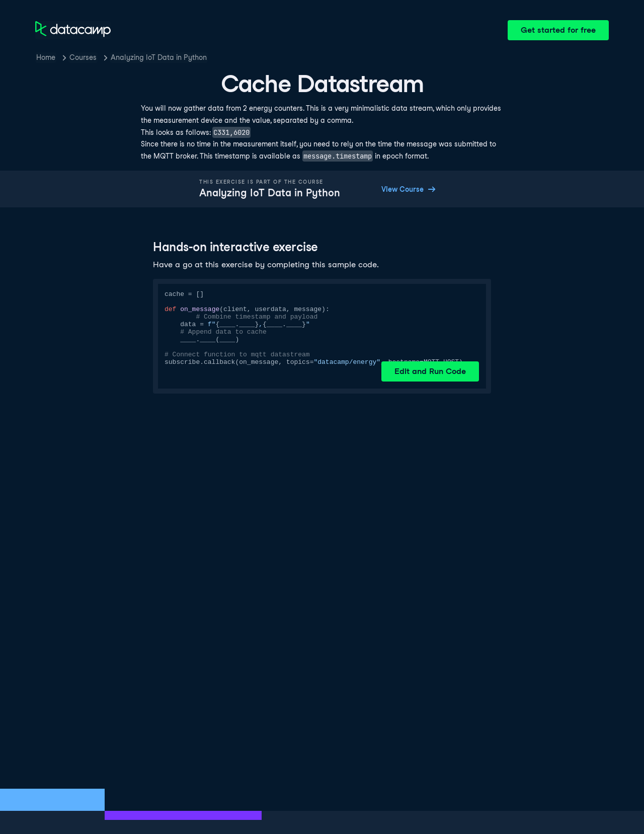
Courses (83, 57)
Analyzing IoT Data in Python (159, 57)
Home (46, 57)
